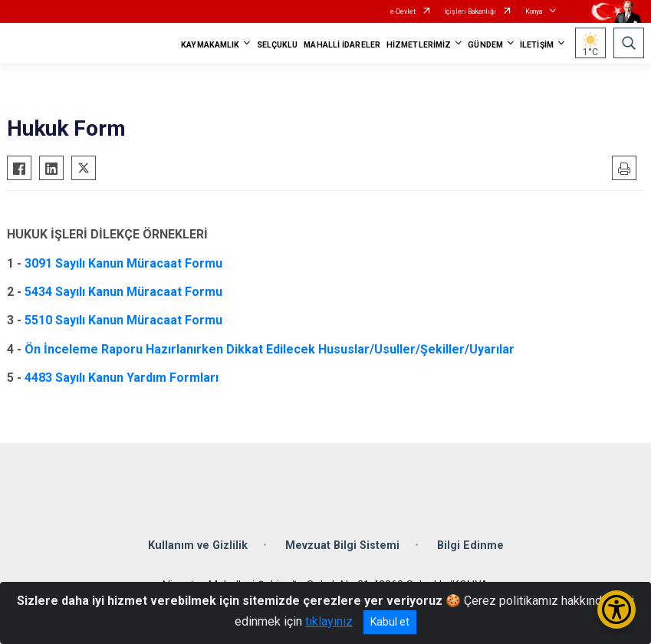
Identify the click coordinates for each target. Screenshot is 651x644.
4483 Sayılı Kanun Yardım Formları (122, 378)
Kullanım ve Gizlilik (198, 545)
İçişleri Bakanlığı (470, 11)
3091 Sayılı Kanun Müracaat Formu (123, 263)
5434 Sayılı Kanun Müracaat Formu (123, 292)
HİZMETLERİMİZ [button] (419, 45)
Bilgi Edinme (470, 545)
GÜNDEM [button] (485, 45)
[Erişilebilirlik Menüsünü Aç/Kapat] (616, 609)
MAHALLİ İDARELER (342, 45)
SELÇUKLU (278, 45)
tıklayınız (329, 621)
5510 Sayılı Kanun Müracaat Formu (123, 320)
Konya (534, 11)
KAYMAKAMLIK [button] (210, 45)
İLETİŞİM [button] (537, 45)
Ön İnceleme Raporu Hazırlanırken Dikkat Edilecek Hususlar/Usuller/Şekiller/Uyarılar (270, 349)
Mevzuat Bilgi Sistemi (342, 545)
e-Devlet (403, 11)
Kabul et (390, 622)
